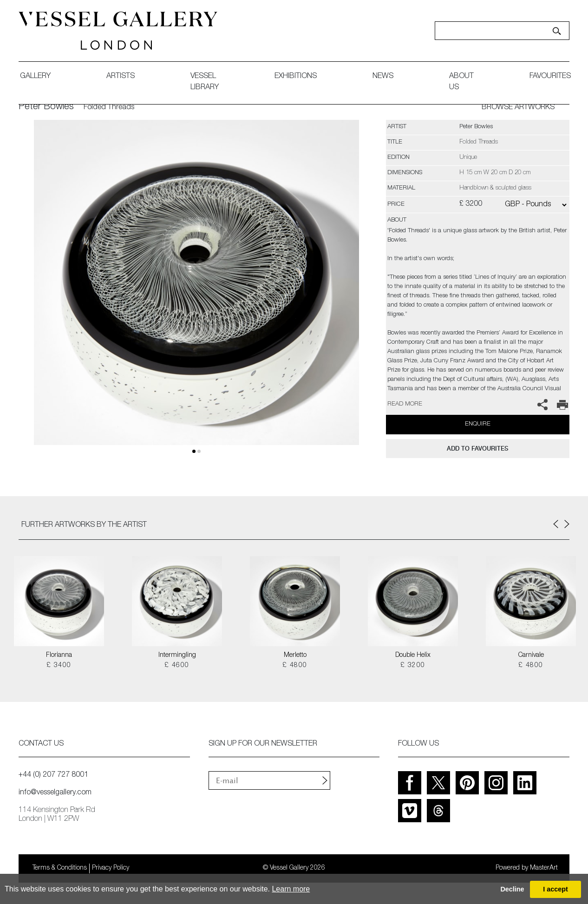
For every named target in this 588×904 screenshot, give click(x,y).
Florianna (59, 655)
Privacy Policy (111, 868)
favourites (550, 77)
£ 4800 (295, 666)
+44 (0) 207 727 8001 (53, 775)
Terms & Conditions (60, 868)
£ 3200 (413, 666)
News (383, 77)
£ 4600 (177, 666)
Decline (512, 889)
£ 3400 (59, 666)
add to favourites (477, 449)
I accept (555, 889)
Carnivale (531, 655)
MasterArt (544, 868)
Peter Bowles (46, 107)
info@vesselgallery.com (55, 793)
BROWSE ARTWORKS (518, 108)
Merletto (295, 655)
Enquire (478, 424)
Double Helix (413, 655)
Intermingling (177, 655)
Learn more (291, 889)
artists (121, 77)
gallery (35, 77)
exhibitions (296, 77)
